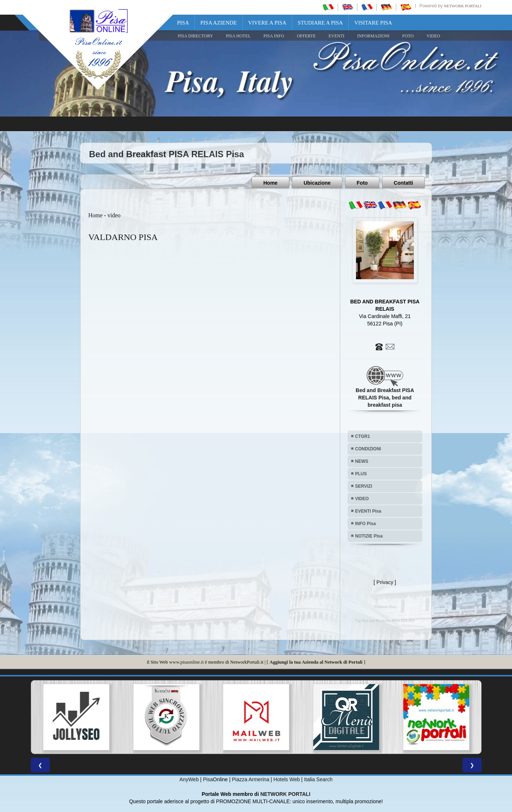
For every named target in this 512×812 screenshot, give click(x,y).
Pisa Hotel (238, 36)
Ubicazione (317, 183)
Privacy (385, 582)
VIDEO (433, 36)
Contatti (403, 183)
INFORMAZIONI (373, 36)
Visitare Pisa (373, 23)
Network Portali (463, 6)
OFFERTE (306, 36)
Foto (362, 183)
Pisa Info (274, 36)
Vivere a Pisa (267, 23)
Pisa (183, 23)
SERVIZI (364, 486)
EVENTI (336, 36)
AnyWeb (189, 779)
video (114, 215)
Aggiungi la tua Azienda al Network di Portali (316, 662)
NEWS (362, 461)
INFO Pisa (366, 523)
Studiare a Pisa (320, 23)
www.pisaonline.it (186, 662)
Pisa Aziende (219, 23)
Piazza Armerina (251, 779)
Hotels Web (287, 779)
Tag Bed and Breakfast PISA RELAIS (385, 620)
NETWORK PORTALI (285, 794)
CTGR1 (363, 436)
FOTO (408, 36)
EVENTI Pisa (368, 511)
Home (270, 183)
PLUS (361, 473)
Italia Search (318, 779)
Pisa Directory (196, 36)
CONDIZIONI (368, 449)
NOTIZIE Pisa (369, 536)
